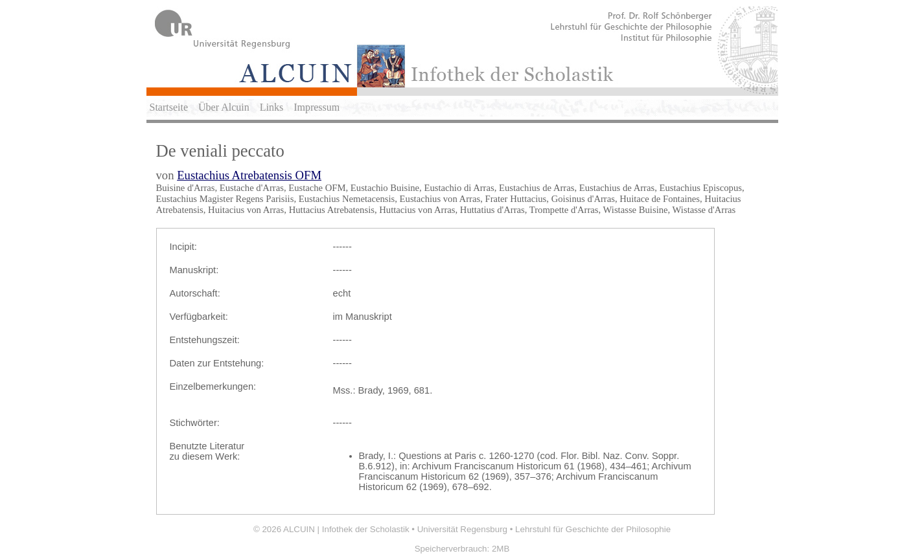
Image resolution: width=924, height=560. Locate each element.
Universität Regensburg (462, 529)
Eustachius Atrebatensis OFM (249, 175)
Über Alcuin (224, 107)
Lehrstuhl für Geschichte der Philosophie (593, 529)
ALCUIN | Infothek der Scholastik (346, 529)
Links (271, 107)
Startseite (169, 107)
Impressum (317, 107)
